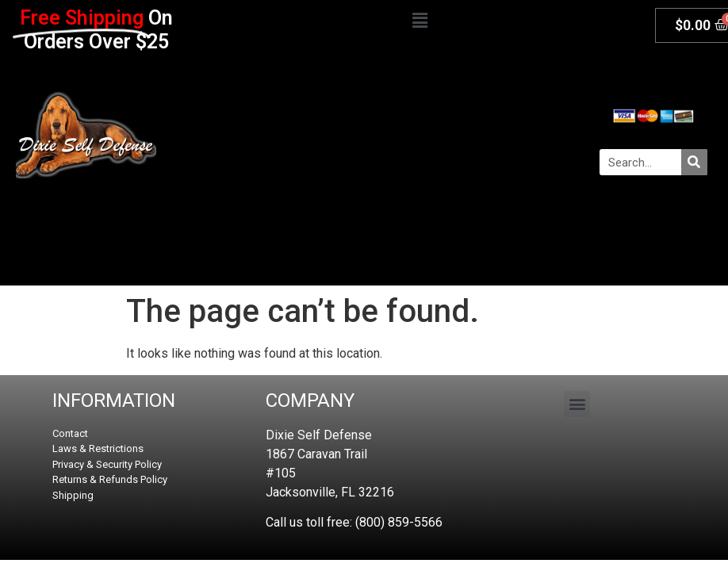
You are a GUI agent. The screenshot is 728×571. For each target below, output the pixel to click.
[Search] (694, 162)
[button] (420, 21)
